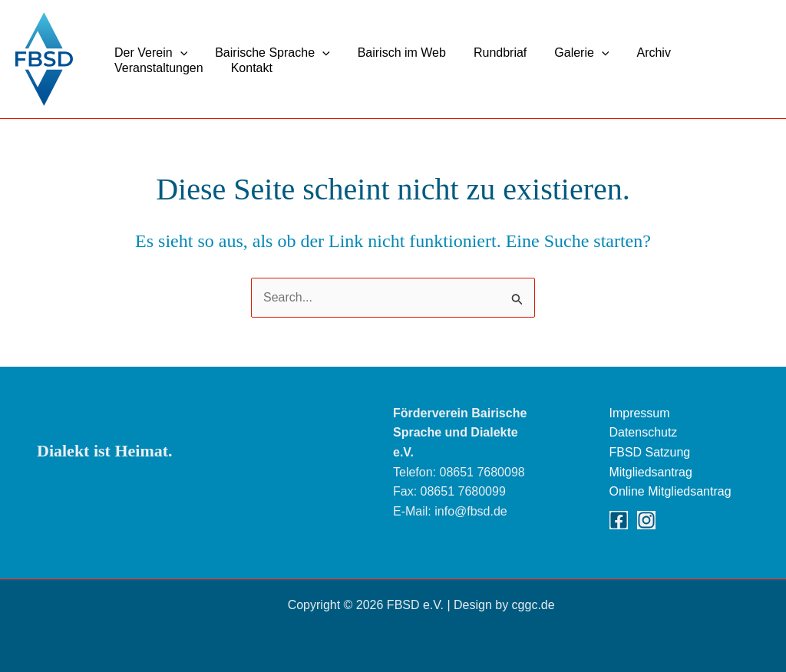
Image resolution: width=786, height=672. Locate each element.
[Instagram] (646, 520)
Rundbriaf (489, 53)
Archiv (636, 53)
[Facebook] (619, 520)
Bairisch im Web (394, 53)
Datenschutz (644, 432)
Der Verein (149, 53)
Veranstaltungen (157, 68)
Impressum (640, 413)
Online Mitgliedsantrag (670, 491)
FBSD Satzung (650, 452)
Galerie (568, 53)
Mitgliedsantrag (651, 472)
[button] (179, 53)
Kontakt (247, 68)
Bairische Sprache (268, 53)
